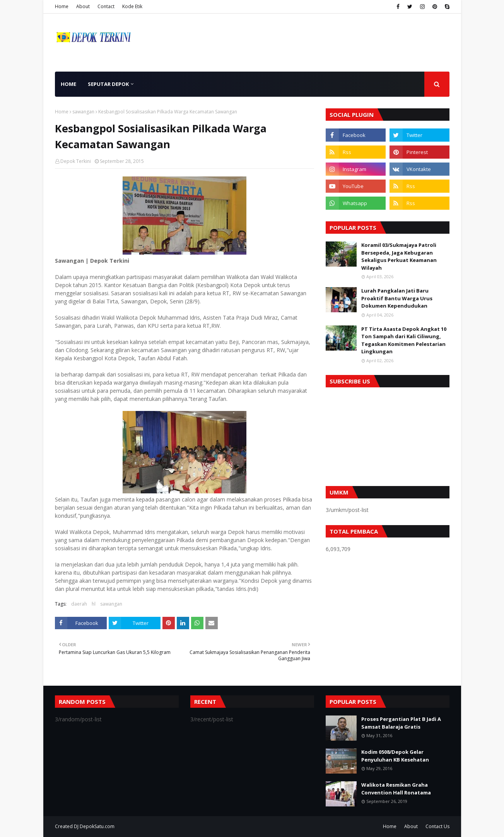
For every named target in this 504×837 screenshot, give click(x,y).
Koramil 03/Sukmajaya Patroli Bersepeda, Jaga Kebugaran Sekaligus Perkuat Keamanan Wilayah (399, 256)
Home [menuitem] (68, 84)
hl (94, 604)
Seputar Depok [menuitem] (108, 84)
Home (62, 6)
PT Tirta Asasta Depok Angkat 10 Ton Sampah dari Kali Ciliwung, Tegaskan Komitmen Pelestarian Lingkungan (404, 340)
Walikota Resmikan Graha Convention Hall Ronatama (396, 789)
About (83, 6)
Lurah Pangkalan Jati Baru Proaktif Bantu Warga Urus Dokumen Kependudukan (397, 298)
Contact (106, 6)
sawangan (83, 112)
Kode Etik (132, 6)
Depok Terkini (76, 161)
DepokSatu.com (97, 826)
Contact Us (437, 826)
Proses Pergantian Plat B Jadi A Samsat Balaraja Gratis (401, 723)
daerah (79, 604)
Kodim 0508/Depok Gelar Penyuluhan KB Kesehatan (395, 756)
